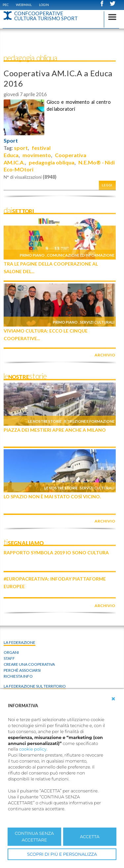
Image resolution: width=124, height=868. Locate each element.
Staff (9, 658)
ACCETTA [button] (90, 837)
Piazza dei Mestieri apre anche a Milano (55, 430)
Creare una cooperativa (29, 664)
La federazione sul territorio (35, 686)
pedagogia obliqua (52, 162)
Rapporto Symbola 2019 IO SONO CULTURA (56, 553)
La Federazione (20, 642)
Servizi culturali (97, 322)
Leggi (107, 185)
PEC (6, 5)
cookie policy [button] (33, 749)
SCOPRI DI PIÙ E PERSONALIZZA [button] (62, 854)
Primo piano (32, 255)
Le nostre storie (45, 421)
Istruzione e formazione (89, 421)
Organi (11, 652)
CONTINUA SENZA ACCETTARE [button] (34, 837)
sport (21, 148)
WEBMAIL (24, 5)
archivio (105, 355)
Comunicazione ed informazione (81, 255)
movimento (37, 155)
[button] (113, 699)
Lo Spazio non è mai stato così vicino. (52, 496)
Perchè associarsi (22, 670)
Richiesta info (18, 676)
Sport (11, 141)
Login (44, 5)
